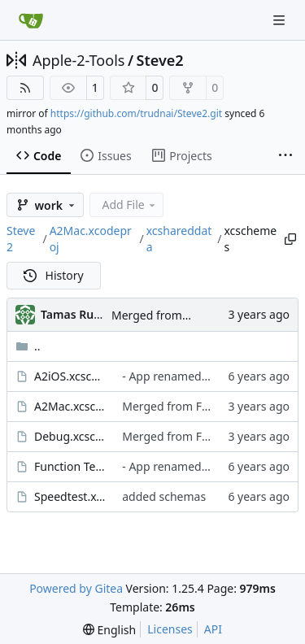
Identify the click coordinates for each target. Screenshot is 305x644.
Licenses (170, 629)
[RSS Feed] (25, 88)
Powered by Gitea (76, 588)
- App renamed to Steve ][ (190, 376)
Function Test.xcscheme (70, 466)
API (213, 629)
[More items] (285, 156)
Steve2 (160, 60)
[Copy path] (290, 239)
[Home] (31, 20)
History (54, 275)
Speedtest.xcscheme (70, 496)
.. (28, 346)
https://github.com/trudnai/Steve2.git (136, 113)
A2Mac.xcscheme (70, 406)
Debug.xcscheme (70, 436)
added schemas (164, 496)
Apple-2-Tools (78, 60)
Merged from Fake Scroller (182, 315)
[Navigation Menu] (281, 20)
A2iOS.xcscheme (70, 376)
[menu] (109, 630)
